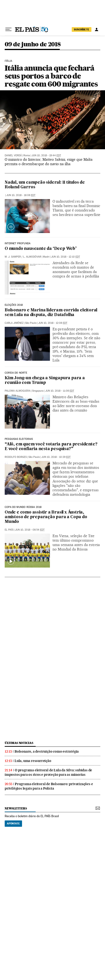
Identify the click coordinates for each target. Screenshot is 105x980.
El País (9, 530)
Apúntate (13, 823)
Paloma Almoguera (18, 391)
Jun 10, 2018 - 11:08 (60, 391)
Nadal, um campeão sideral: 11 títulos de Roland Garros (45, 185)
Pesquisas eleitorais (19, 439)
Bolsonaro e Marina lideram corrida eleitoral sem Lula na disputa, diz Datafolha (51, 313)
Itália (8, 61)
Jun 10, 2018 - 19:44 (46, 155)
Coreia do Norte (16, 373)
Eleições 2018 (14, 305)
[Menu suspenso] (8, 29)
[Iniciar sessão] (97, 29)
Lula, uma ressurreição (33, 761)
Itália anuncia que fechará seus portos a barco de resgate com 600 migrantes (51, 76)
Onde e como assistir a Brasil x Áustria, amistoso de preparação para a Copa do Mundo (46, 517)
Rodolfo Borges (16, 457)
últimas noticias (19, 743)
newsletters (16, 808)
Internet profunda (18, 244)
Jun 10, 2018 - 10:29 (56, 457)
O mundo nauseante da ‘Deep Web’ (41, 249)
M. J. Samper (13, 257)
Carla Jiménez (14, 323)
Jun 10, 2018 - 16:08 (21, 195)
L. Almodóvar (32, 257)
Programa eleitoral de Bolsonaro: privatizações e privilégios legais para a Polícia (49, 786)
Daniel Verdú (13, 155)
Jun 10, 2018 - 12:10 (66, 257)
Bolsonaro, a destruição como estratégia (47, 751)
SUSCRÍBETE (82, 29)
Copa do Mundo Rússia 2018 (23, 507)
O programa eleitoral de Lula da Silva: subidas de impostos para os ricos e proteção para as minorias (48, 772)
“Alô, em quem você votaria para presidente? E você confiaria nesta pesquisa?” (51, 447)
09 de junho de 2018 (33, 45)
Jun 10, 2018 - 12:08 (53, 323)
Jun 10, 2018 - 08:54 (30, 530)
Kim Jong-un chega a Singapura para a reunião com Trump (45, 381)
